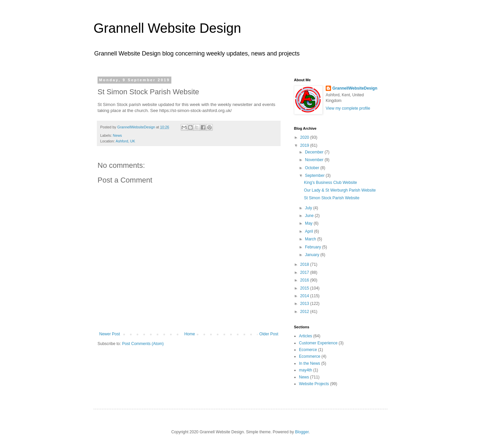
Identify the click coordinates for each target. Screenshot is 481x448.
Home (190, 334)
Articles (305, 336)
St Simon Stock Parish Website (332, 198)
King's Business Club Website (331, 183)
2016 (305, 280)
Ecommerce (310, 356)
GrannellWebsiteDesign (355, 88)
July (309, 208)
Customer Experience (318, 343)
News (117, 135)
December (315, 152)
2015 (305, 288)
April (309, 231)
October (313, 168)
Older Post (269, 334)
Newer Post (110, 334)
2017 (305, 272)
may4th (305, 370)
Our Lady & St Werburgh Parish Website (340, 190)
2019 (305, 145)
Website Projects (314, 384)
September (315, 176)
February (313, 247)
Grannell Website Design (167, 28)
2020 (305, 137)
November (315, 160)
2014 (305, 296)
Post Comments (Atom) (143, 344)
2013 (305, 304)
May (309, 223)
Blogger (302, 432)
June (310, 216)
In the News (309, 363)
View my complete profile (348, 108)
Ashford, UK (125, 141)
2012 (305, 312)
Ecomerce (308, 350)
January (313, 255)
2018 (305, 264)
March (311, 239)
